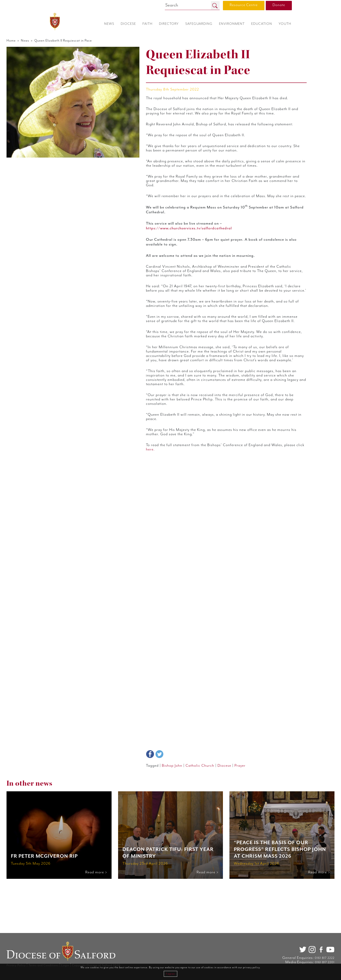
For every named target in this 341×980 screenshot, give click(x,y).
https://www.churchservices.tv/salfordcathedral (202, 282)
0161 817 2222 (285, 958)
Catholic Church (215, 835)
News (68, 41)
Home (52, 41)
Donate (279, 5)
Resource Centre (244, 5)
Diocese (243, 835)
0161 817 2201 (285, 963)
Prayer (261, 835)
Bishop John (183, 835)
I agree (170, 974)
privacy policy (251, 967)
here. (223, 588)
